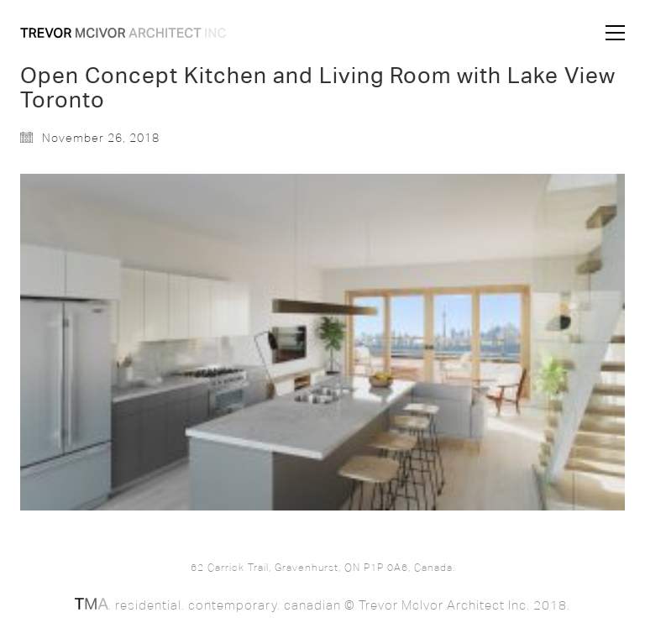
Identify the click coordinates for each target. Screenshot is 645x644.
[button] (615, 33)
